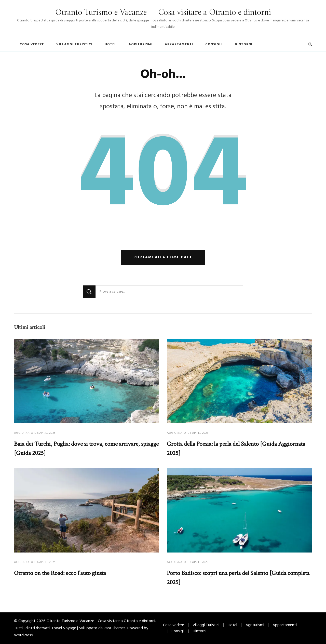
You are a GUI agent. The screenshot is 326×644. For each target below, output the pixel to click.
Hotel (111, 44)
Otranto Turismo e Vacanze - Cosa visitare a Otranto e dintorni (101, 621)
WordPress (23, 635)
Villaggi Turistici (74, 44)
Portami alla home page (163, 257)
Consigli (214, 44)
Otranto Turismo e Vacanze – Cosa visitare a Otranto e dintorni (163, 12)
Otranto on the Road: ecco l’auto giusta (60, 573)
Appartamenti (179, 44)
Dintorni (244, 44)
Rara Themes (115, 628)
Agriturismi (141, 44)
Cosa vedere (32, 44)
